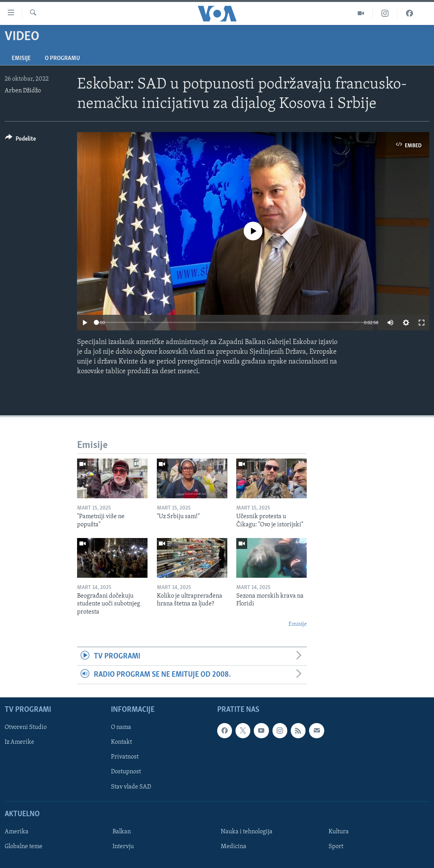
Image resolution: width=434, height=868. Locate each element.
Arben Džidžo (23, 91)
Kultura (339, 832)
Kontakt (121, 743)
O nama (121, 728)
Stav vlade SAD (131, 787)
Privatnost (125, 757)
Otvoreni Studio (26, 728)
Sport (336, 847)
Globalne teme (24, 847)
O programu (62, 58)
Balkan (122, 832)
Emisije (21, 58)
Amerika (17, 832)
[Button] (20, 140)
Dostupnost (126, 772)
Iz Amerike (19, 743)
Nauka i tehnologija (247, 832)
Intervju (123, 847)
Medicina (234, 847)
